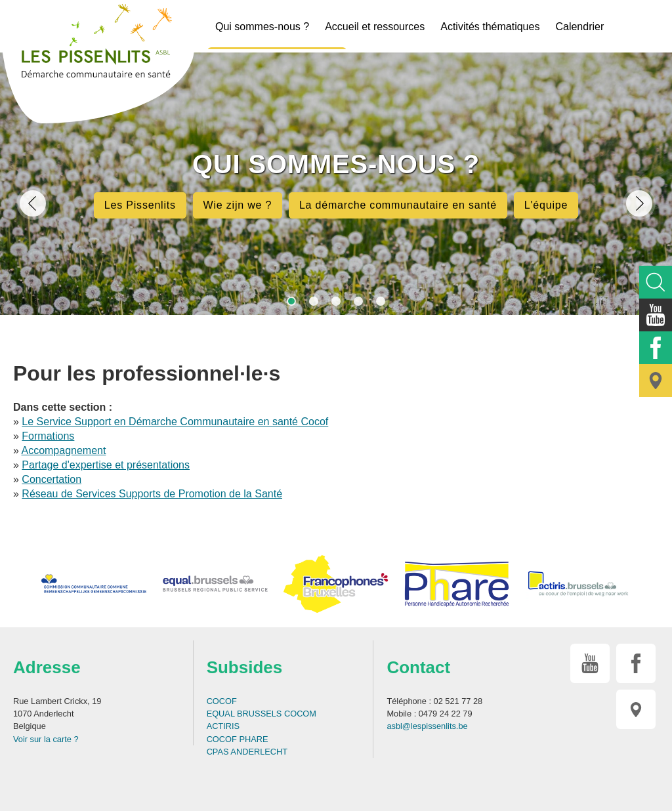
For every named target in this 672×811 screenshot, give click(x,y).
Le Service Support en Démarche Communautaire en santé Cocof (175, 422)
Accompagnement (63, 450)
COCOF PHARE (238, 739)
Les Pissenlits (140, 205)
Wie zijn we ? (238, 205)
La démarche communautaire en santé (398, 205)
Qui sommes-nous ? (262, 27)
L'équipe (546, 205)
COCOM (300, 714)
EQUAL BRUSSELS (244, 714)
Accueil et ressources (375, 27)
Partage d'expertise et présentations (106, 465)
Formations (48, 436)
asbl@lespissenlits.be (427, 726)
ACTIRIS (223, 726)
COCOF (222, 701)
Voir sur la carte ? (46, 739)
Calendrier (579, 27)
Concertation (52, 479)
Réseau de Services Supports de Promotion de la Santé (152, 494)
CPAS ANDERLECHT (247, 752)
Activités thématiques (490, 27)
